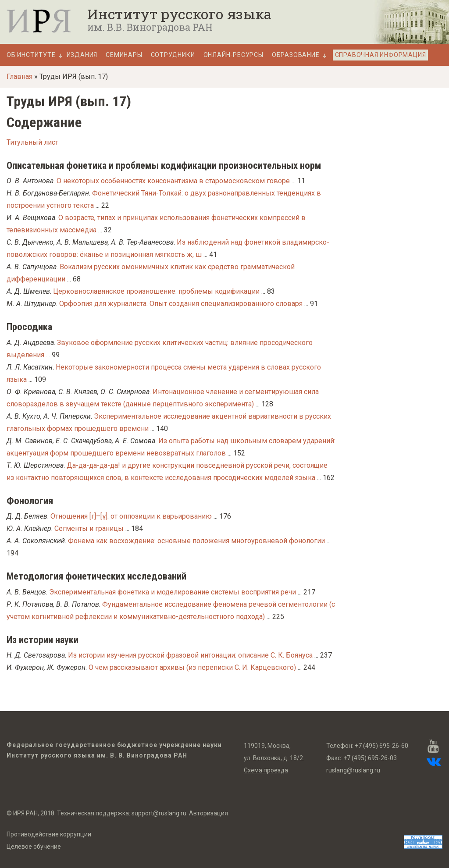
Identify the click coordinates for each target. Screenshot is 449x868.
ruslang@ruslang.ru (353, 770)
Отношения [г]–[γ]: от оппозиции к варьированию (131, 516)
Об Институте (31, 55)
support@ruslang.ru (159, 813)
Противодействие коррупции (49, 834)
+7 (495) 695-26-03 (370, 758)
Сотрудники (173, 55)
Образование (296, 55)
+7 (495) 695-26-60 (381, 746)
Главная (20, 76)
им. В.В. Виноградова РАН (150, 27)
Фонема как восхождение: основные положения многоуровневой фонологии (196, 541)
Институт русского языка (179, 14)
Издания (82, 55)
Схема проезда (266, 770)
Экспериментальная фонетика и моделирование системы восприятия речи (173, 592)
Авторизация (208, 813)
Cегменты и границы (89, 528)
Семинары (124, 55)
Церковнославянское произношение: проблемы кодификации (156, 291)
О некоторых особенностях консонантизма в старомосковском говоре (173, 181)
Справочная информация (381, 55)
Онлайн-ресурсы (233, 55)
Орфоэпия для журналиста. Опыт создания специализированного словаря (181, 304)
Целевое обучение (34, 847)
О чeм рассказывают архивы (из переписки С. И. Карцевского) (192, 667)
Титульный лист (32, 142)
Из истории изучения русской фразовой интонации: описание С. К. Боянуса (190, 655)
